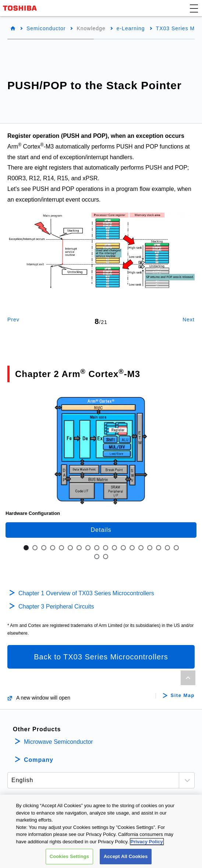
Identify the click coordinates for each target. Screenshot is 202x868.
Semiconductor (46, 28)
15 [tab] (150, 548)
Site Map (183, 696)
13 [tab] (132, 548)
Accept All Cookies (126, 857)
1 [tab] (26, 548)
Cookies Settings (70, 857)
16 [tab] (159, 548)
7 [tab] (79, 548)
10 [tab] (106, 548)
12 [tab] (123, 548)
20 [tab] (106, 557)
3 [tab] (44, 548)
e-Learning (131, 28)
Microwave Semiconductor (59, 742)
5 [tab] (61, 548)
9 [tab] (97, 548)
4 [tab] (53, 548)
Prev (13, 320)
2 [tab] (35, 548)
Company (39, 760)
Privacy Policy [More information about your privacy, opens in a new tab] (147, 842)
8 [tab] (88, 548)
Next (189, 320)
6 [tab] (70, 548)
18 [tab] (176, 548)
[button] (194, 8)
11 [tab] (114, 548)
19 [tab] (97, 557)
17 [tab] (167, 548)
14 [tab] (141, 548)
